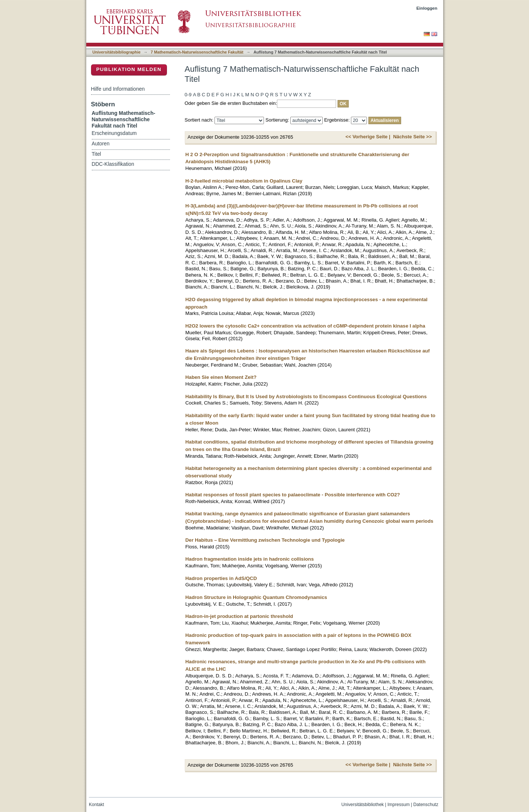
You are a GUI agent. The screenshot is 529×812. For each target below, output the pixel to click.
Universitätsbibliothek (362, 805)
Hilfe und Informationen (118, 89)
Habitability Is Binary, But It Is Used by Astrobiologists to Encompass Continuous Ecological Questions (306, 397)
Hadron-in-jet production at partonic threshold (239, 616)
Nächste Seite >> (412, 137)
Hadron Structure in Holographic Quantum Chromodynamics (256, 597)
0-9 (188, 95)
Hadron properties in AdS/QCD (221, 578)
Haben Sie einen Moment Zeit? (221, 377)
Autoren (101, 144)
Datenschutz (426, 805)
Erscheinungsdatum (114, 133)
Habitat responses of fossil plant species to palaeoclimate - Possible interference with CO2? (293, 495)
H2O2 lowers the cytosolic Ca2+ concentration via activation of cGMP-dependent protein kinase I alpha (305, 326)
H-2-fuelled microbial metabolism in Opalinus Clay (244, 181)
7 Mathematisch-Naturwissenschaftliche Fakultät (197, 52)
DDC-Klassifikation (113, 164)
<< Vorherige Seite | (368, 137)
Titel (96, 154)
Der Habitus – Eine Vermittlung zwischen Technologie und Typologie (265, 540)
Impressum (399, 805)
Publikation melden (129, 69)
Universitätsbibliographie (117, 52)
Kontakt (96, 805)
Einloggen (427, 8)
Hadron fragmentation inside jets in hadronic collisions (250, 559)
